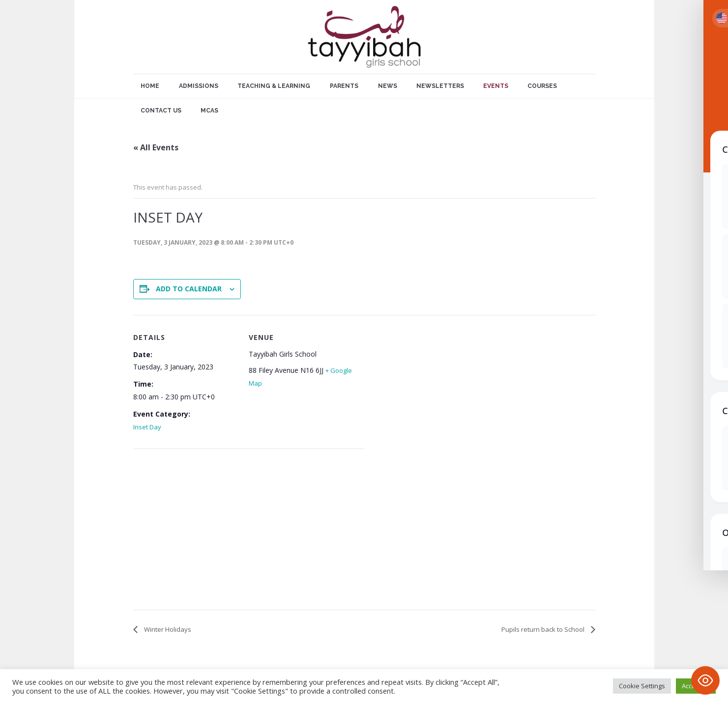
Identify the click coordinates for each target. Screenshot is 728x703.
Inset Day (147, 427)
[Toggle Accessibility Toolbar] (705, 680)
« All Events (156, 147)
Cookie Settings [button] (642, 686)
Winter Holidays (167, 629)
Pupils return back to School (544, 629)
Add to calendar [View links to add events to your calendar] (189, 289)
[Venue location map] (185, 531)
